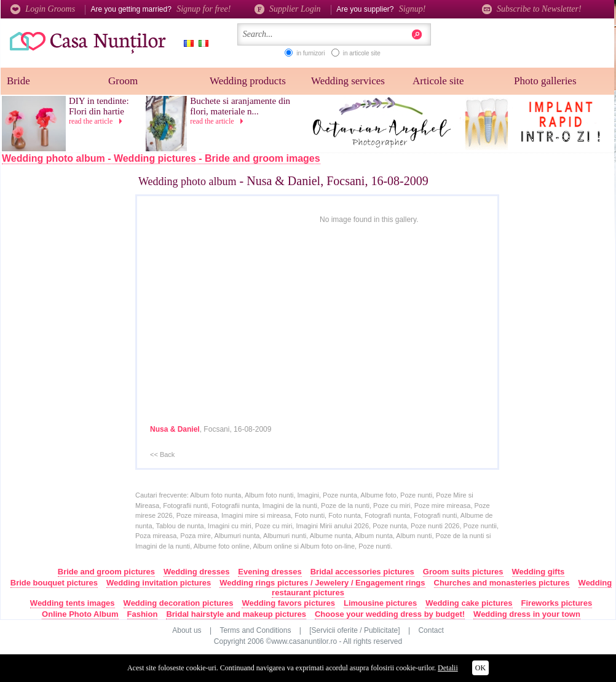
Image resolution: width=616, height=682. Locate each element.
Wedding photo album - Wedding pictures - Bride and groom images (161, 158)
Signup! (413, 9)
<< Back (162, 454)
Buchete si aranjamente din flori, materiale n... (240, 106)
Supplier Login (289, 9)
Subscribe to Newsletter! (532, 9)
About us (187, 630)
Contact (431, 630)
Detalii (448, 668)
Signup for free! (203, 9)
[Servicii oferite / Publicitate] (354, 630)
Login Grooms (43, 9)
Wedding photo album (188, 181)
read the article (97, 121)
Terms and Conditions (255, 630)
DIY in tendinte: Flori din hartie (99, 106)
